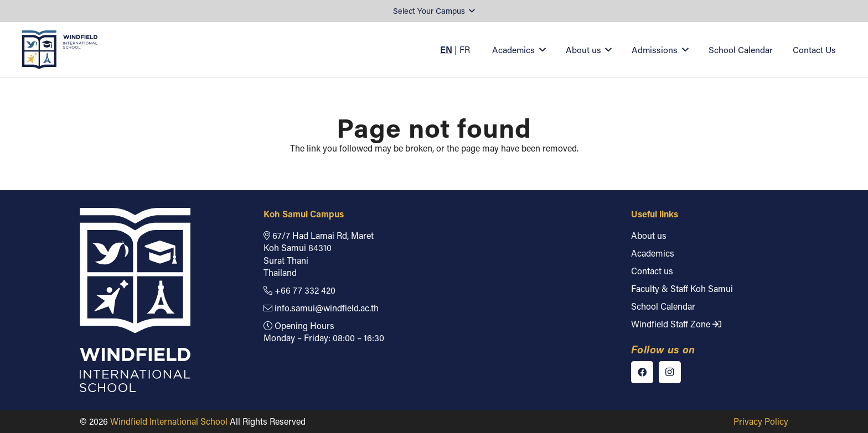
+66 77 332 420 (299, 290)
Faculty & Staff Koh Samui (682, 288)
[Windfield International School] (60, 50)
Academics (653, 253)
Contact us (652, 271)
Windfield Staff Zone (676, 324)
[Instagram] (670, 372)
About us (649, 235)
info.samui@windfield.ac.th (321, 308)
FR (465, 49)
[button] (434, 11)
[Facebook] (642, 372)
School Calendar (663, 306)
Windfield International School (169, 421)
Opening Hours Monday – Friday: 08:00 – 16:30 (324, 332)
